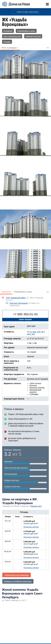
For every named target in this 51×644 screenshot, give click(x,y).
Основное (8, 31)
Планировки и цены (26, 31)
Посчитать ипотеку (31, 527)
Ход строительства (12, 36)
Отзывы (7, 42)
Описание (6, 292)
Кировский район (18, 298)
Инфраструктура (33, 36)
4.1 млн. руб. (35, 332)
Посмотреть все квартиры (17, 575)
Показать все (36, 506)
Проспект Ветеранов (19, 303)
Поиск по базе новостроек (27, 12)
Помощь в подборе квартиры (18, 581)
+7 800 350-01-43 (25, 314)
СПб (8, 298)
